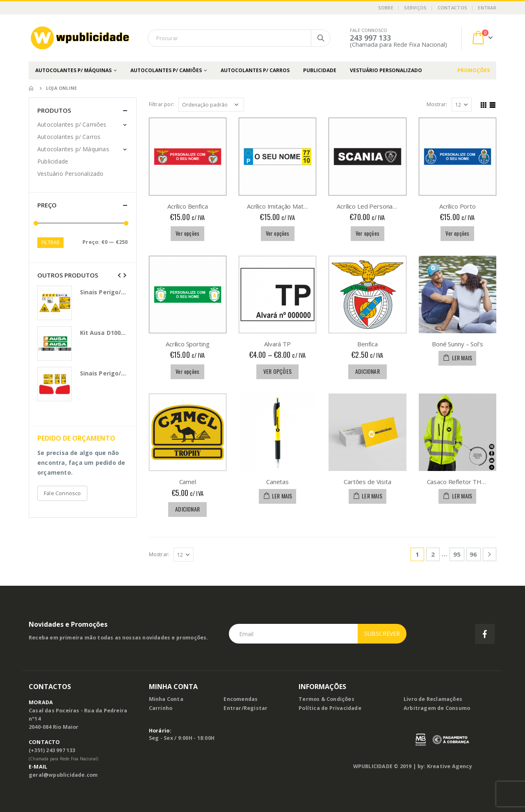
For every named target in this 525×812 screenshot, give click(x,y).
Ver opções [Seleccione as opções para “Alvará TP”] (277, 371)
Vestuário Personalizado (386, 70)
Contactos (452, 8)
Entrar (487, 8)
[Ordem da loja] (211, 105)
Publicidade (320, 70)
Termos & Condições (326, 699)
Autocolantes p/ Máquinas (73, 70)
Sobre (386, 8)
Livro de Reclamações (433, 699)
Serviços (415, 8)
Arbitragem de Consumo (437, 708)
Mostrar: (437, 104)
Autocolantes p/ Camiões (166, 70)
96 (473, 554)
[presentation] (119, 275)
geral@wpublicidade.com (63, 775)
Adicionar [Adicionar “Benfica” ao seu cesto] (367, 371)
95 (457, 554)
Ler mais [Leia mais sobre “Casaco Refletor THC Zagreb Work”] (462, 496)
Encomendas (241, 699)
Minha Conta (166, 699)
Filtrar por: (162, 104)
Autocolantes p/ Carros (255, 70)
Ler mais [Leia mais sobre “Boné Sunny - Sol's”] (462, 358)
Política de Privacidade (330, 708)
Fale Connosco (63, 493)
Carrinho (161, 708)
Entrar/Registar (245, 708)
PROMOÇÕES (474, 70)
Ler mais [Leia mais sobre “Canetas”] (282, 496)
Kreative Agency (450, 766)
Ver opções (187, 233)
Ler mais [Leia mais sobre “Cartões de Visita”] (372, 496)
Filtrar (50, 242)
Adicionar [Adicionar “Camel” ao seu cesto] (187, 509)
